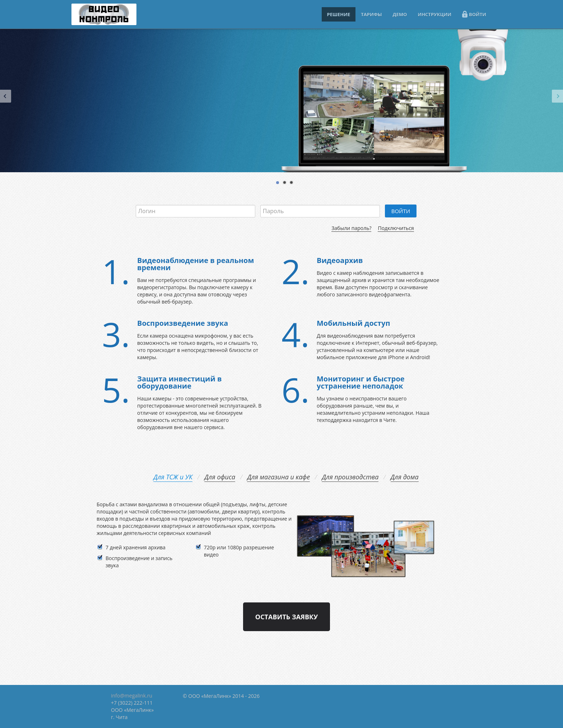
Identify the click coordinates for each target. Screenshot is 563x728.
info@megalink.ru (132, 696)
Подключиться (396, 228)
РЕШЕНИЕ (339, 14)
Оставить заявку (287, 617)
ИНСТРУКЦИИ (434, 14)
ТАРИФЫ (371, 14)
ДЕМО (400, 14)
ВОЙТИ (474, 14)
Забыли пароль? (351, 228)
